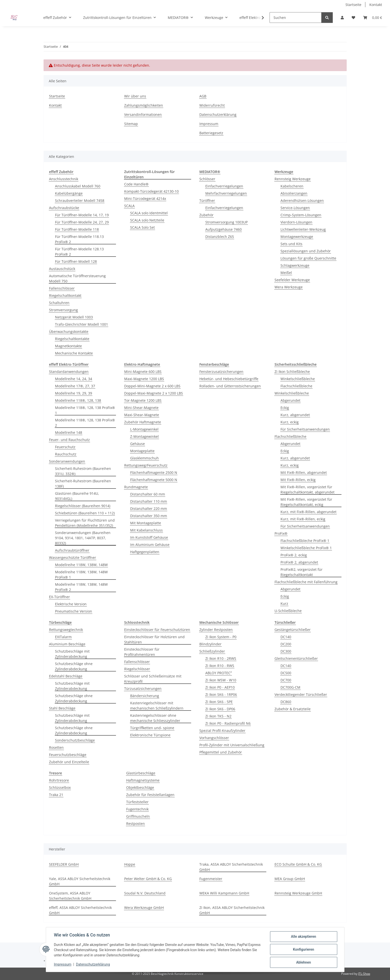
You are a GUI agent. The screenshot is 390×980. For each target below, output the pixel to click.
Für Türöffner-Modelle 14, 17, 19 (82, 215)
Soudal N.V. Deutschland (145, 893)
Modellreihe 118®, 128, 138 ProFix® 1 (85, 410)
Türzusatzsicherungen (143, 689)
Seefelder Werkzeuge (292, 280)
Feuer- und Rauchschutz (69, 440)
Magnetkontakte (68, 346)
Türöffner (207, 200)
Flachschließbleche (296, 386)
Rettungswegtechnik (66, 630)
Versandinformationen (143, 114)
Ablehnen (304, 962)
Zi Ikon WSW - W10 (221, 680)
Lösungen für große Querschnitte (308, 258)
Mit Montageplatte (146, 523)
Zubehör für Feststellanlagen (150, 795)
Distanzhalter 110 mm (149, 501)
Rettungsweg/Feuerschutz (146, 465)
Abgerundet (290, 400)
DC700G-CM (290, 687)
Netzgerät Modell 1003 (74, 317)
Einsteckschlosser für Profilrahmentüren (142, 652)
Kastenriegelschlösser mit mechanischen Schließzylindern (157, 706)
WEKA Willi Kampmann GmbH (224, 893)
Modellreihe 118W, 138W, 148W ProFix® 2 (81, 587)
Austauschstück (62, 269)
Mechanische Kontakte (74, 353)
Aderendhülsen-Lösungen (302, 200)
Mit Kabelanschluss (146, 530)
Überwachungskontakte (69, 332)
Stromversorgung (63, 310)
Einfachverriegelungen (224, 186)
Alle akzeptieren (304, 936)
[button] (342, 18)
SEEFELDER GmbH (64, 864)
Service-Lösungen (295, 208)
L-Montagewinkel (144, 429)
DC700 (286, 680)
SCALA (129, 206)
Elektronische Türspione (150, 735)
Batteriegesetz (211, 133)
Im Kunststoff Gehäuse (149, 537)
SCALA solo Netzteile (147, 220)
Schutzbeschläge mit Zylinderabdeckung (72, 654)
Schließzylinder (212, 651)
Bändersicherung (145, 696)
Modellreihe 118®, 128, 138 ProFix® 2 (85, 423)
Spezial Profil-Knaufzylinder (222, 731)
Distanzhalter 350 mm (149, 516)
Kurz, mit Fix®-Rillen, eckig (303, 519)
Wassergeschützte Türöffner (73, 557)
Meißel (286, 273)
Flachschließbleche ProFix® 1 (305, 541)
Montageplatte (142, 451)
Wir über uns (135, 96)
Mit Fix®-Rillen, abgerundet (304, 472)
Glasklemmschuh (144, 458)
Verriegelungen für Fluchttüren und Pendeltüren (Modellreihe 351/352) (85, 523)
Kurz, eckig (290, 422)
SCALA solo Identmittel (149, 213)
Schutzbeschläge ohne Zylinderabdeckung (74, 666)
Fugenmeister (211, 879)
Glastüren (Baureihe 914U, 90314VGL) (77, 496)
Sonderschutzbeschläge (75, 740)
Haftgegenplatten (145, 552)
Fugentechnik (137, 809)
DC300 (286, 651)
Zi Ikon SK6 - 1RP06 (221, 694)
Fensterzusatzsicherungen (221, 372)
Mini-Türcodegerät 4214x (145, 199)
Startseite (353, 5)
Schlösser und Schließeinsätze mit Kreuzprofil (153, 679)
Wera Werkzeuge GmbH (144, 908)
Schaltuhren (59, 303)
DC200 (286, 644)
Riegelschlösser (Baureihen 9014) (83, 506)
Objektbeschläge (140, 787)
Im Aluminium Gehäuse (150, 545)
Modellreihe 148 (69, 432)
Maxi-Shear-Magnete (142, 415)
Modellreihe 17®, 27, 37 (75, 386)
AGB (203, 96)
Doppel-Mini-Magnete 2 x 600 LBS (152, 386)
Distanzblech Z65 (220, 237)
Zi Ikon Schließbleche (292, 372)
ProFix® (281, 533)
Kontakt (376, 5)
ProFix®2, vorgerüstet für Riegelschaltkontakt (302, 572)
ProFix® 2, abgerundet (299, 562)
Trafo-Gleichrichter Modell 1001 (82, 324)
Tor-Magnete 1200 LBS (143, 400)
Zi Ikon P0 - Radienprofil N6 (228, 723)
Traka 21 (56, 795)
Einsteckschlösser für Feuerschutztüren (157, 630)
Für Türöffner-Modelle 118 (77, 229)
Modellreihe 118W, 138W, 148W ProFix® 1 (81, 575)
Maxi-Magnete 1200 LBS (144, 379)
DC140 (286, 637)
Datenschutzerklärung (93, 965)
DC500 (286, 673)
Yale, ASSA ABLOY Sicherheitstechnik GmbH (80, 881)
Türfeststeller (137, 802)
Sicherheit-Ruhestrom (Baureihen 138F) (83, 484)
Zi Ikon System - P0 (221, 637)
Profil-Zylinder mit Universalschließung (232, 745)
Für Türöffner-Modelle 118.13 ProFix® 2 (79, 239)
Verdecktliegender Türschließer (301, 694)
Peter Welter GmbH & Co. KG (148, 879)
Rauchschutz (66, 454)
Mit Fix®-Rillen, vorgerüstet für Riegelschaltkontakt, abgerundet (307, 490)
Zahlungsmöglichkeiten (144, 105)
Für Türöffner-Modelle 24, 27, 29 (82, 222)
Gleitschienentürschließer (296, 658)
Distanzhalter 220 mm (149, 509)
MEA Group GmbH (290, 879)
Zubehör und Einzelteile (69, 762)
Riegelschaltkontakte (72, 339)
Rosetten (56, 747)
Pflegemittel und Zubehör (221, 752)
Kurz (284, 603)
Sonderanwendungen (67, 461)
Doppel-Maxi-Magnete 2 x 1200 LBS (154, 393)
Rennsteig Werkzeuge (293, 179)
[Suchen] (296, 18)
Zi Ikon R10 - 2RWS (221, 658)
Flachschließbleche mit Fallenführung (306, 582)
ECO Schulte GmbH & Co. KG (298, 864)
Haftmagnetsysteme (143, 780)
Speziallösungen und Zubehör (306, 251)
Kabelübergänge (69, 193)
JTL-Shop (364, 974)
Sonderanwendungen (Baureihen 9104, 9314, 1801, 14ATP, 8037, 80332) (83, 538)
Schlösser (207, 179)
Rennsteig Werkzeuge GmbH (298, 893)
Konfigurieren (304, 949)
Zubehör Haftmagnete (143, 422)
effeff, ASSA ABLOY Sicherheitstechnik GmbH (80, 910)
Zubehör (206, 215)
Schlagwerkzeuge (295, 265)
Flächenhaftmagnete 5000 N (154, 480)
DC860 (286, 702)
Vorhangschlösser (214, 738)
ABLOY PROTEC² (219, 673)
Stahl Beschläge (62, 708)
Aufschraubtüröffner (72, 550)
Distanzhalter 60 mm (148, 494)
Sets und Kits (291, 244)
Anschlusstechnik (64, 179)
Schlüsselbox (60, 787)
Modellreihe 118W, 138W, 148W (81, 565)
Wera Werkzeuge (289, 287)
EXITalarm (63, 637)
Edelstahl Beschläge (66, 676)
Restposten (136, 824)
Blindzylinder (210, 644)
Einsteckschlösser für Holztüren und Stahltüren (154, 639)
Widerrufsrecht (212, 105)
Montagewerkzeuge (297, 237)
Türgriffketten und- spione (152, 728)
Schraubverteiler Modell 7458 (80, 200)
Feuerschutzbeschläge (68, 755)
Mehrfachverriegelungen (226, 193)
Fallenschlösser (62, 288)
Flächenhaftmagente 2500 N (154, 472)
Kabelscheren (292, 186)
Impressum (63, 965)
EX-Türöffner (59, 597)
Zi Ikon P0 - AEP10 (220, 687)
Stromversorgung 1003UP (226, 222)
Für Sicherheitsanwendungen (305, 429)
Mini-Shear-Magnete (141, 408)
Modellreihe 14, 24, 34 (74, 379)
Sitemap (131, 124)
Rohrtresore (59, 780)
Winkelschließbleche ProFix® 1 (306, 548)
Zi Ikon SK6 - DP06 (220, 709)
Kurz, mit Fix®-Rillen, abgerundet (308, 512)
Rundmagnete (136, 487)
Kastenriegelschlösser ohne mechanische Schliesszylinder (155, 718)
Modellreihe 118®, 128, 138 (78, 400)
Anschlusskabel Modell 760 (78, 186)
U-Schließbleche (288, 611)
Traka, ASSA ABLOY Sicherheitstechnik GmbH (231, 867)
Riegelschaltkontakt (65, 295)
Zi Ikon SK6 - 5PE (219, 702)
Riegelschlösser (137, 669)
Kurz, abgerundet (295, 415)
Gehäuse (138, 444)
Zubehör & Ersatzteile (293, 709)
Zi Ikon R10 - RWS (220, 666)
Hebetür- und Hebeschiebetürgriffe (229, 379)
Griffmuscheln (138, 816)
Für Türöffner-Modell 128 (76, 261)
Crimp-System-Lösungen (301, 215)
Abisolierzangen (294, 193)
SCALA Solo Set (142, 227)
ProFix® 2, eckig (294, 555)
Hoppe (130, 864)
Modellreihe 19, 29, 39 (74, 393)
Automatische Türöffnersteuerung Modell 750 (77, 278)
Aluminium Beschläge (67, 644)
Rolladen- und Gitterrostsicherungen (230, 386)
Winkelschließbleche (298, 379)
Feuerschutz (65, 447)
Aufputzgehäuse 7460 (223, 229)
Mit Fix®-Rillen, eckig (298, 480)
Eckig (285, 408)
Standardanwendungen (69, 372)
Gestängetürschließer (293, 630)
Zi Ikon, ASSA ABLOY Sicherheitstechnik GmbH (232, 910)
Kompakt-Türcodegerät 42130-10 (151, 191)
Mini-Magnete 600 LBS (143, 372)
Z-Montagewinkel (144, 436)
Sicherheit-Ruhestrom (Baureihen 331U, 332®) (83, 471)
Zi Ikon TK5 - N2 (218, 716)
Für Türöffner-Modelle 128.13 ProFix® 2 (79, 252)
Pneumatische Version (74, 611)
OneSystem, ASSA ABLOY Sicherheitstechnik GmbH (70, 896)
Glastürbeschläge (141, 773)
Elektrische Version (71, 604)
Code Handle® (136, 184)
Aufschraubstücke (64, 208)
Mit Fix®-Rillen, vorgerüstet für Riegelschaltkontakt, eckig (306, 502)
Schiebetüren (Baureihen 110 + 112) (85, 513)
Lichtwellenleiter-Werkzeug (303, 229)
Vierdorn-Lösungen (296, 222)
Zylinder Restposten (216, 630)
